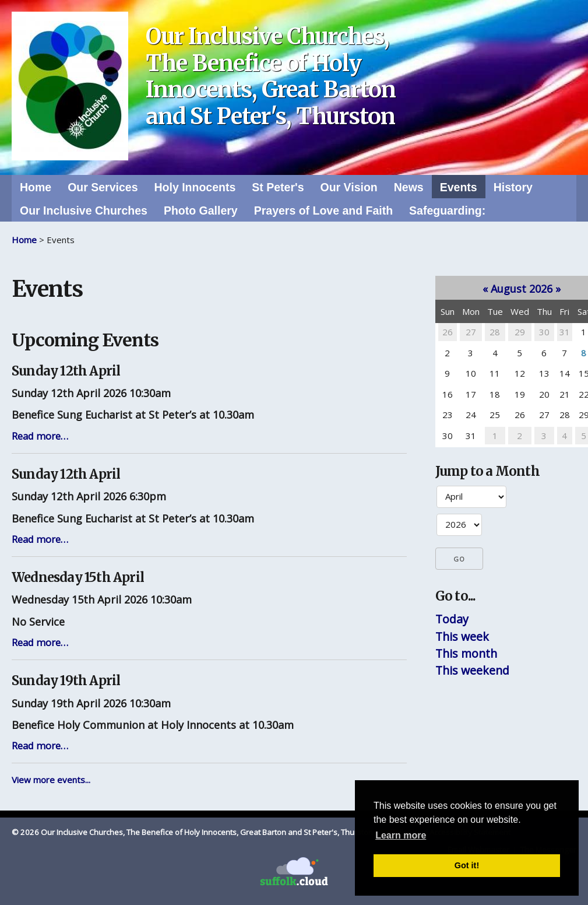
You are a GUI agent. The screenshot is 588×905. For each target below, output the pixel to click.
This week (462, 636)
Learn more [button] (401, 835)
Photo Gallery (201, 211)
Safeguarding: (447, 211)
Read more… (40, 436)
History (513, 187)
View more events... (51, 780)
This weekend (472, 670)
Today (452, 619)
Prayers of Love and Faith (323, 211)
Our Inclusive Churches (84, 211)
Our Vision (348, 187)
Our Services (103, 187)
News (409, 187)
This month (466, 653)
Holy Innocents (195, 187)
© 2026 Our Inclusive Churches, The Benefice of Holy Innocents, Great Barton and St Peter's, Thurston (192, 832)
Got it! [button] (467, 865)
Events (459, 187)
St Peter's (278, 187)
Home (36, 187)
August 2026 (522, 289)
